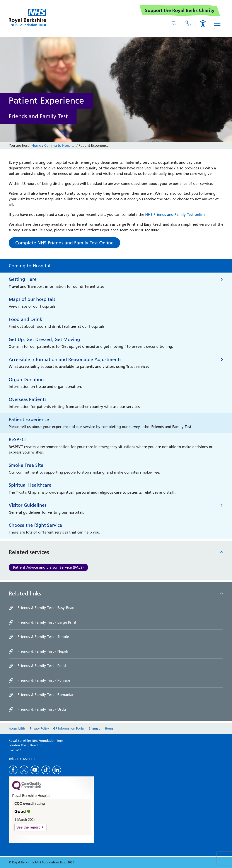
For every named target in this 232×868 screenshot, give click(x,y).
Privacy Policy (39, 728)
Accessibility (17, 728)
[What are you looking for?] (174, 23)
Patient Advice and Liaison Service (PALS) (48, 567)
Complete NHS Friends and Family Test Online (64, 243)
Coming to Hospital (60, 145)
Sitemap (95, 728)
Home (36, 145)
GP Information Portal (69, 728)
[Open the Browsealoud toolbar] (203, 23)
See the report (28, 827)
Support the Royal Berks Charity (180, 10)
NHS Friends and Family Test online (175, 215)
